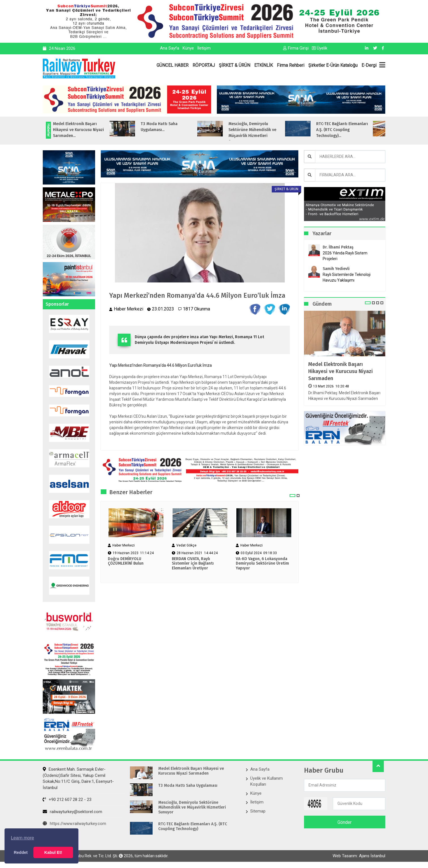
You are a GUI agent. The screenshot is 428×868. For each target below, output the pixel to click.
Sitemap (258, 811)
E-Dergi (369, 65)
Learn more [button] (22, 838)
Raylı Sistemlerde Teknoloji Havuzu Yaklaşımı (347, 277)
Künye (188, 48)
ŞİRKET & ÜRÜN (235, 65)
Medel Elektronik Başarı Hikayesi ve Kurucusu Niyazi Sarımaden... (90, 130)
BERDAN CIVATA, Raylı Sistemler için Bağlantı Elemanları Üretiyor (193, 564)
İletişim (204, 48)
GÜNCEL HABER (173, 65)
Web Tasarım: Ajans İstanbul (359, 856)
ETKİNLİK (264, 65)
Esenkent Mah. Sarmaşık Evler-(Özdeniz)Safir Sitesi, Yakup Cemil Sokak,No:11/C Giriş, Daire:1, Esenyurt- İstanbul (78, 778)
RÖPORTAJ (204, 65)
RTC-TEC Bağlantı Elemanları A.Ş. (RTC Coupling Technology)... (354, 130)
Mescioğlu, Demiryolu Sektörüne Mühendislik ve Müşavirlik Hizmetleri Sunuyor (192, 807)
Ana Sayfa (170, 48)
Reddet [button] (21, 852)
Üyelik (320, 48)
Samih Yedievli (336, 269)
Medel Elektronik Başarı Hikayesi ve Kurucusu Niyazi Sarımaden (341, 371)
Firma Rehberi (291, 65)
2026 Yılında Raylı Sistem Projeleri (345, 256)
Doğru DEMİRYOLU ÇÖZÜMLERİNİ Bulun (126, 561)
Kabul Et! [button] (53, 852)
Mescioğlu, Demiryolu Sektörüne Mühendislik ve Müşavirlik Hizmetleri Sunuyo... (264, 133)
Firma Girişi (296, 48)
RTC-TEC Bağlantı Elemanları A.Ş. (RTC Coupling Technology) (193, 827)
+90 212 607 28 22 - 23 (67, 800)
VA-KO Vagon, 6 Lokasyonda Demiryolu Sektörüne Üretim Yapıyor (262, 564)
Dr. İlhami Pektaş (338, 247)
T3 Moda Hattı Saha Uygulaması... (171, 127)
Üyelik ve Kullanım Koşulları (267, 781)
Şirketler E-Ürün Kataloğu (333, 65)
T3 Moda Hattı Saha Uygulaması (188, 786)
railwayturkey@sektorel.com (72, 812)
